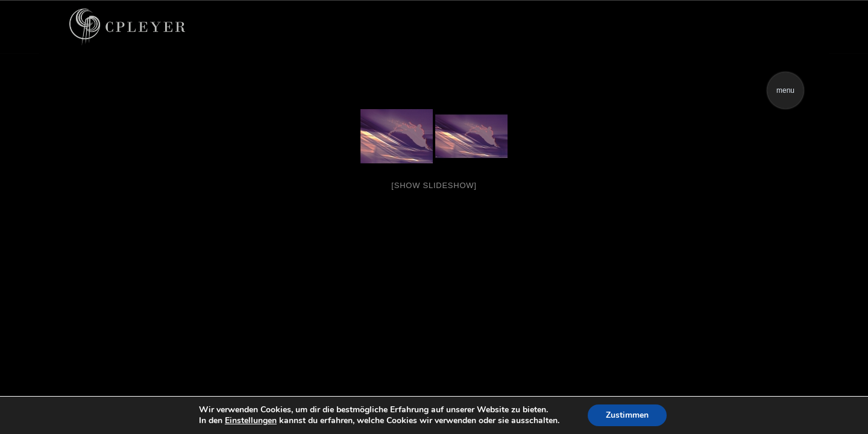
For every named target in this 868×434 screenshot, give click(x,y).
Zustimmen (627, 415)
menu (785, 90)
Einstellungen (251, 421)
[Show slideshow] (434, 185)
